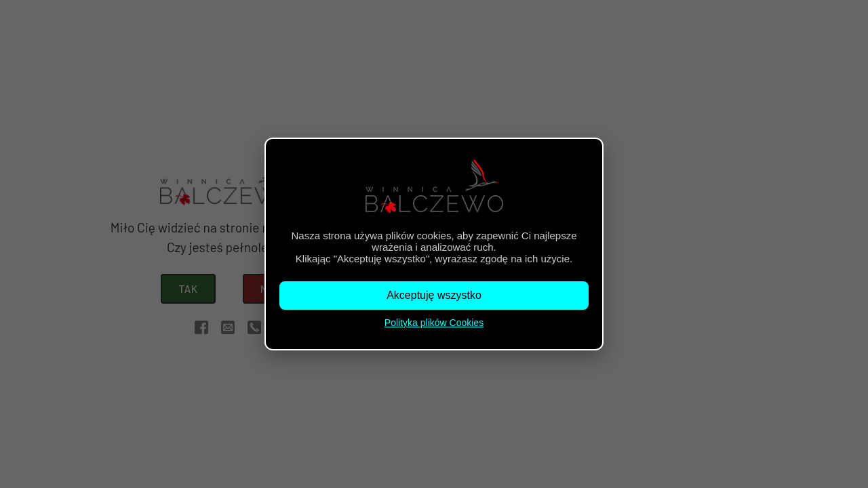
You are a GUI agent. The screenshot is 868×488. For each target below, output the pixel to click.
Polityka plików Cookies (434, 323)
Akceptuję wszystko (434, 295)
